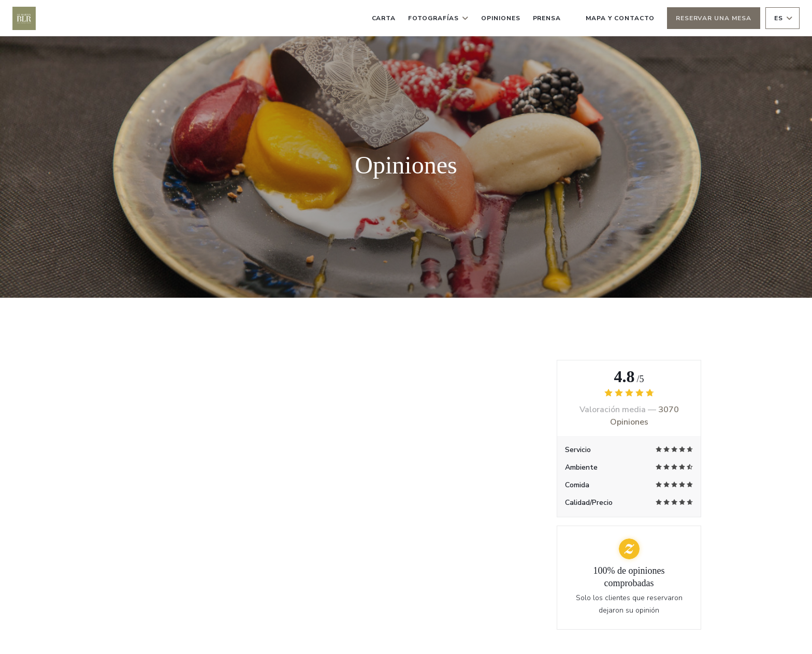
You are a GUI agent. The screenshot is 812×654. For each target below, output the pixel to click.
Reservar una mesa (714, 18)
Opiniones (501, 18)
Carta (384, 18)
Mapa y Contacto (620, 18)
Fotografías (438, 18)
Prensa (547, 18)
